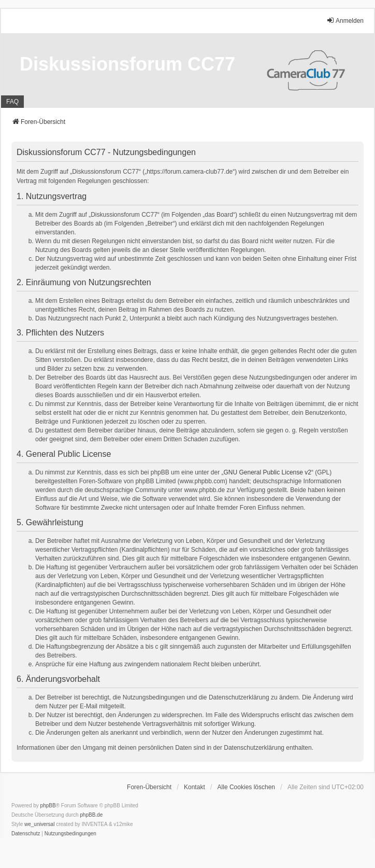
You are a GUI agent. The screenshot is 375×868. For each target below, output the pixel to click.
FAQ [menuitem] (12, 102)
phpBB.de (91, 815)
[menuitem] (26, 834)
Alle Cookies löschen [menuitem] (246, 787)
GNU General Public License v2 (268, 472)
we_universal (39, 824)
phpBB (48, 806)
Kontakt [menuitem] (194, 787)
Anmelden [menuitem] (345, 20)
